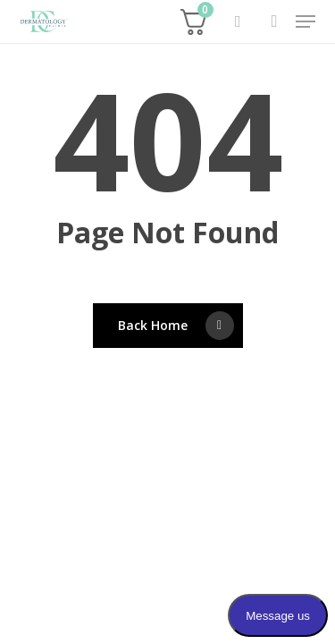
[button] (306, 21)
